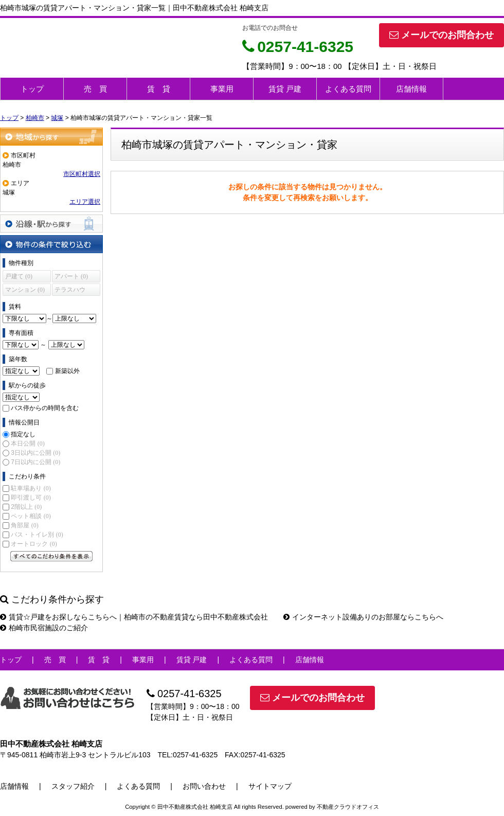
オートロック (34, 544)
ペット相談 (31, 516)
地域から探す (51, 137)
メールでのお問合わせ (442, 35)
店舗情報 (411, 89)
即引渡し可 (31, 498)
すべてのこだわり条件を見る (51, 556)
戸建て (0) (19, 276)
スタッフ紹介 (73, 786)
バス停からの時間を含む (45, 408)
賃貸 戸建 (285, 89)
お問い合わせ (204, 786)
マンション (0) (25, 290)
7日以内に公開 (35, 462)
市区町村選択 (82, 174)
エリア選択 (85, 202)
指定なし (23, 434)
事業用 (222, 89)
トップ (32, 89)
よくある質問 (348, 89)
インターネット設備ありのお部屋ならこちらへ (363, 617)
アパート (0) (71, 276)
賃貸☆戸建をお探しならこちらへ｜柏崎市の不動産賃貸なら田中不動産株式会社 (134, 617)
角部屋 (24, 525)
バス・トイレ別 (37, 535)
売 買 (95, 89)
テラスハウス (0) (70, 291)
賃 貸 (159, 89)
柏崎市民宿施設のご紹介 (44, 628)
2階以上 (26, 507)
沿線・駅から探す (51, 224)
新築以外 (67, 371)
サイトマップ (270, 786)
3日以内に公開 (35, 453)
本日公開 (28, 444)
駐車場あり (31, 488)
